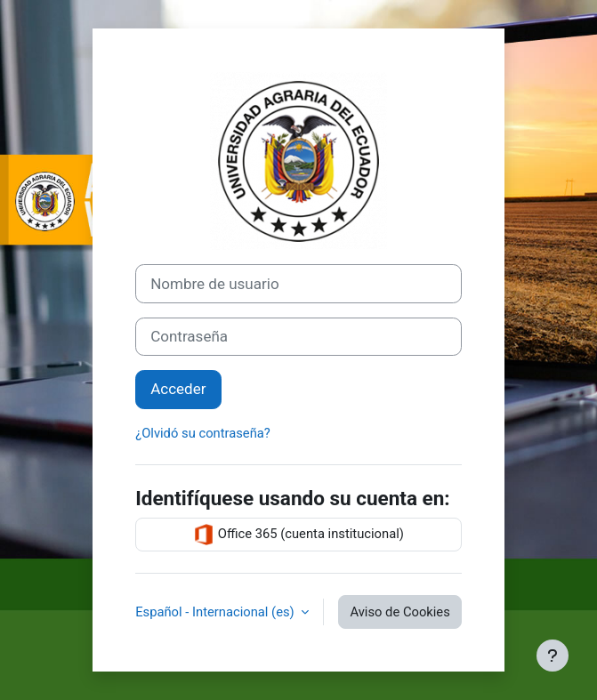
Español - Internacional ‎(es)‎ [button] (216, 612)
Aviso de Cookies (399, 612)
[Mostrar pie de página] (553, 656)
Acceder (178, 389)
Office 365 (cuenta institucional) (298, 535)
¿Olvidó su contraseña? (203, 433)
